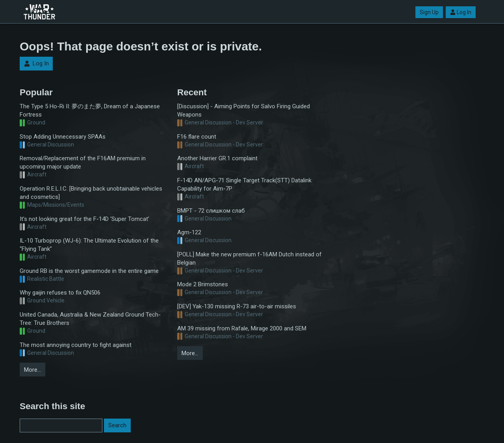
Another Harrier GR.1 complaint (217, 158)
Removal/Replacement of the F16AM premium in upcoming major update (83, 162)
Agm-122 (189, 232)
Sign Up (429, 12)
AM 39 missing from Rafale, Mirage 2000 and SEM (242, 328)
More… (32, 370)
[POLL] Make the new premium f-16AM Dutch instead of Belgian (249, 259)
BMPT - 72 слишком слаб (211, 211)
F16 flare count (197, 137)
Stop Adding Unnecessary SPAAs (63, 137)
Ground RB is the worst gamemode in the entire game (89, 271)
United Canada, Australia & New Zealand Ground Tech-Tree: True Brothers (90, 319)
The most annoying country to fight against (76, 345)
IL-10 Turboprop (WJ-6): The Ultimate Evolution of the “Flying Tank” (89, 245)
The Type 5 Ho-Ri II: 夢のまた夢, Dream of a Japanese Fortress (90, 110)
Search (117, 425)
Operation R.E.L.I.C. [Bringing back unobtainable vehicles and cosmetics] (91, 193)
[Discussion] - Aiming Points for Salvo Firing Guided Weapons (244, 110)
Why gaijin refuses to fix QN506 (60, 293)
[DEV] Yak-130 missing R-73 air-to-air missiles (237, 306)
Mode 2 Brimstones (203, 284)
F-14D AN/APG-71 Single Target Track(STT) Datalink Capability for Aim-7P (244, 184)
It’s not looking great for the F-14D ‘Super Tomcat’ (84, 219)
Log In (461, 12)
